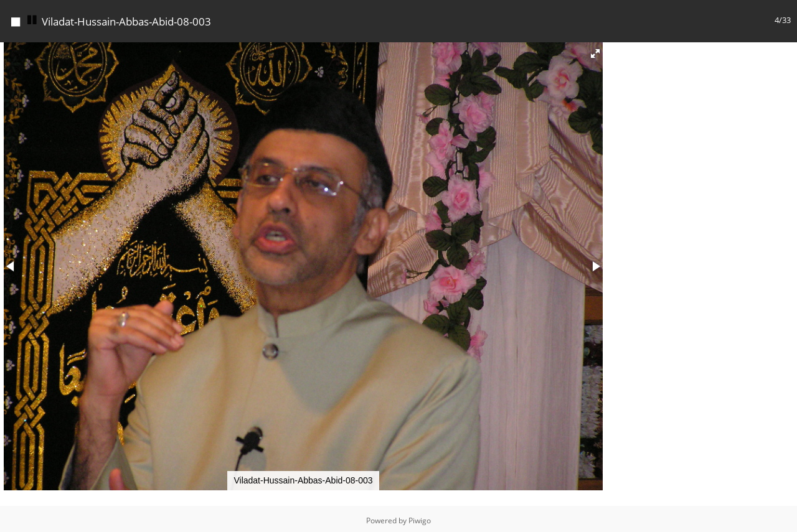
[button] (595, 50)
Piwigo (420, 517)
